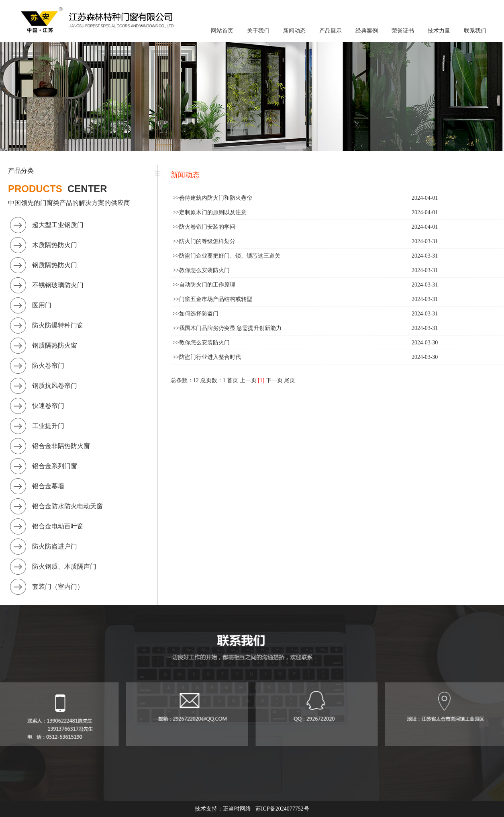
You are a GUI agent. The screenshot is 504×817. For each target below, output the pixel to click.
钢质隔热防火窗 (55, 345)
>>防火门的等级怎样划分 (204, 241)
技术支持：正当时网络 (223, 809)
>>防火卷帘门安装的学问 (204, 227)
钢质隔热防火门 (55, 265)
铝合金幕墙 (48, 486)
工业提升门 (48, 426)
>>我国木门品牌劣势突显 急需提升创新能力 (227, 328)
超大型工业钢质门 (58, 225)
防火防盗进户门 (55, 546)
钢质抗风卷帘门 (55, 386)
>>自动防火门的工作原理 (204, 285)
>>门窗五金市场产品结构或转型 (212, 299)
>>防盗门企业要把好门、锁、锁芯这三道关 (226, 256)
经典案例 (367, 31)
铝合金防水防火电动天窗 (67, 506)
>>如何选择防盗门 (196, 314)
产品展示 (331, 31)
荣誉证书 (403, 31)
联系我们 (475, 31)
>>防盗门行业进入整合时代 (207, 357)
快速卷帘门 (48, 406)
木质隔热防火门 (55, 245)
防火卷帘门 (48, 365)
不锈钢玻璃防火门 (58, 285)
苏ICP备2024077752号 (282, 809)
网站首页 (222, 31)
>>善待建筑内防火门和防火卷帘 (212, 198)
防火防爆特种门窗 (58, 325)
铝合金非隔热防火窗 (61, 446)
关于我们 (258, 31)
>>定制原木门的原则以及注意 (210, 212)
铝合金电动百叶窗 (58, 526)
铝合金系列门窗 (55, 466)
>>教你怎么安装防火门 (201, 270)
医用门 (42, 305)
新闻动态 (294, 31)
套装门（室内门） (58, 587)
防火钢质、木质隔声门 (64, 566)
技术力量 (439, 31)
